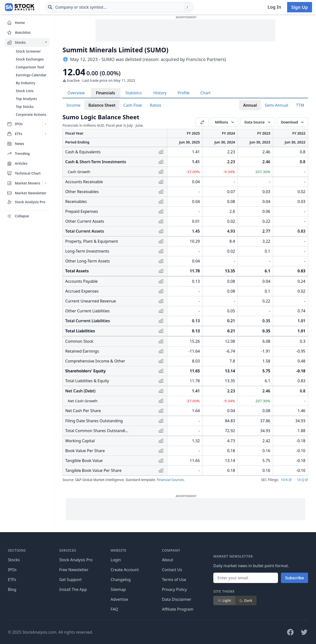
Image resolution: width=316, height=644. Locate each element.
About (168, 560)
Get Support (70, 580)
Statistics (134, 93)
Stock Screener (28, 51)
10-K (286, 480)
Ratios (156, 105)
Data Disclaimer (177, 599)
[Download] (292, 122)
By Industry (26, 83)
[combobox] (119, 7)
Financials (106, 93)
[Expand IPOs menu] (46, 124)
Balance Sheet (102, 105)
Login (116, 560)
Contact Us (172, 570)
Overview (76, 93)
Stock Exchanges (30, 59)
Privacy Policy (174, 589)
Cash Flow (133, 105)
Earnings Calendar (31, 75)
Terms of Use (174, 580)
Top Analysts (26, 99)
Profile (183, 93)
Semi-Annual (276, 105)
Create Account (125, 570)
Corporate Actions (31, 114)
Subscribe (295, 578)
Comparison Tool (30, 67)
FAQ (114, 609)
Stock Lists (25, 91)
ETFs (12, 580)
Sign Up (300, 7)
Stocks (14, 560)
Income (73, 105)
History (160, 93)
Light (224, 600)
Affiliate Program (178, 609)
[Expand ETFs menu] (46, 134)
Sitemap (118, 589)
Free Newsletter (74, 570)
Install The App (73, 589)
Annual (250, 105)
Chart (205, 93)
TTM (300, 105)
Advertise (119, 599)
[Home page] (20, 7)
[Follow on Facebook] (290, 632)
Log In (274, 7)
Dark (246, 600)
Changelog (121, 580)
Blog (12, 589)
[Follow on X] (304, 632)
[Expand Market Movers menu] (46, 183)
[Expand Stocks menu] (46, 42)
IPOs (12, 570)
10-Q (302, 480)
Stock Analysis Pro (76, 560)
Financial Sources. (171, 480)
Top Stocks (25, 107)
